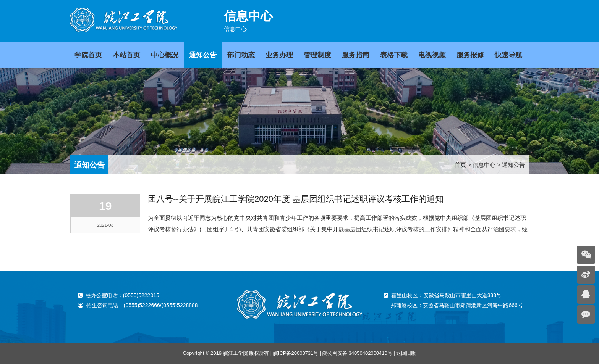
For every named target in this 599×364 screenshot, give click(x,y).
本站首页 (126, 55)
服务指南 (356, 55)
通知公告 (203, 55)
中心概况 (165, 55)
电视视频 (432, 55)
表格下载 (394, 55)
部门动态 (241, 55)
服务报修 (470, 55)
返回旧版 (406, 353)
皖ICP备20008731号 (296, 353)
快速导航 (508, 55)
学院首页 (88, 55)
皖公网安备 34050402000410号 (357, 353)
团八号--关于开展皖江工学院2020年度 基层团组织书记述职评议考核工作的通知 (296, 199)
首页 (460, 165)
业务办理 (279, 55)
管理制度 (317, 55)
